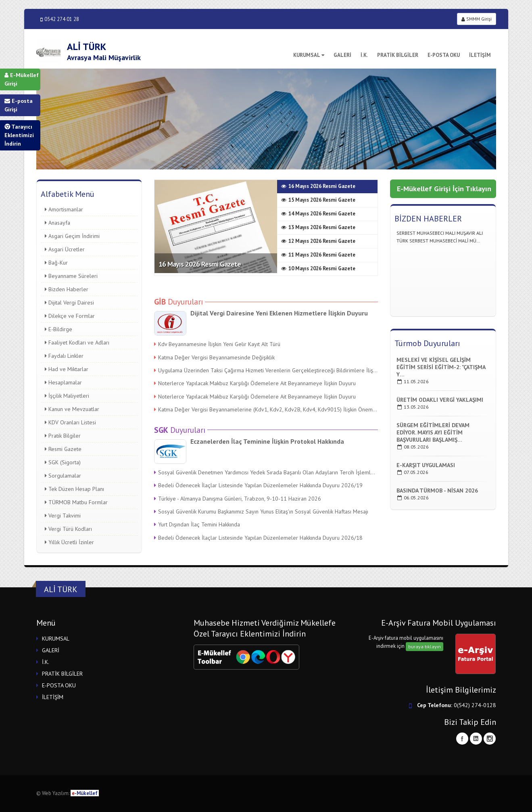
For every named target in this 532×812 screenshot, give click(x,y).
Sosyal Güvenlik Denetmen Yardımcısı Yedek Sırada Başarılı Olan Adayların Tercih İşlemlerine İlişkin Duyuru (266, 472)
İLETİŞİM (480, 55)
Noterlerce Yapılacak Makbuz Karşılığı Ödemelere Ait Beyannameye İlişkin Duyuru (255, 383)
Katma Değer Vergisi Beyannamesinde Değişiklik (214, 357)
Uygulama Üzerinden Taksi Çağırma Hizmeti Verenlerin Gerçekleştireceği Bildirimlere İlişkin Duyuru (266, 370)
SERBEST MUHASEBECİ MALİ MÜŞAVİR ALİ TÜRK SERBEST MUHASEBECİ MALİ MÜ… (440, 240)
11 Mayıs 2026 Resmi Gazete (318, 255)
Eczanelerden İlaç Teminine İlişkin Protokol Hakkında (267, 441)
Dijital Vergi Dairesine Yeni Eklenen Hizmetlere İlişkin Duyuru (279, 313)
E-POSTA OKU (444, 55)
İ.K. (364, 55)
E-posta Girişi (19, 105)
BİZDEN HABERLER (428, 219)
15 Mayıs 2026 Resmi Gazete (318, 200)
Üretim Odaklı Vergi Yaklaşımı (440, 400)
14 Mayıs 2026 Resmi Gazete (318, 214)
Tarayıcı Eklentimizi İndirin (19, 135)
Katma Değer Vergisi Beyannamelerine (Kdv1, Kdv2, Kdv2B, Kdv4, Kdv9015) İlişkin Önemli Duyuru (266, 409)
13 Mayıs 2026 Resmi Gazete (318, 227)
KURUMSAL (309, 55)
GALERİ (342, 55)
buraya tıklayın (425, 646)
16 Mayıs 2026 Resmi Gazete (200, 264)
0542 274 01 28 (60, 19)
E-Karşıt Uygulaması (426, 465)
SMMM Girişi (477, 19)
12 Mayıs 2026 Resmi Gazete (318, 241)
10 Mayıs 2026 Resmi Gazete (318, 268)
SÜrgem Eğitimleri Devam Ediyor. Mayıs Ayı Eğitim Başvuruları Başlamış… (433, 432)
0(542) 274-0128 (475, 705)
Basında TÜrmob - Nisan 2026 (437, 491)
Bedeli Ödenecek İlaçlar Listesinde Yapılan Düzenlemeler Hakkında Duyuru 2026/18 (258, 538)
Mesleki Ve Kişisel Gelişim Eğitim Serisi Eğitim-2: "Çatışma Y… (441, 367)
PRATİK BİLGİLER (398, 55)
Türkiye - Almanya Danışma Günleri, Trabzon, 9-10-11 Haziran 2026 (238, 499)
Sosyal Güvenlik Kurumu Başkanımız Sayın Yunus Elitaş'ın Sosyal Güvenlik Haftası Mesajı (261, 511)
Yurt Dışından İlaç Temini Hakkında (197, 524)
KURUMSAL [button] (56, 639)
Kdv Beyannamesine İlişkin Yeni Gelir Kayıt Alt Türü (217, 344)
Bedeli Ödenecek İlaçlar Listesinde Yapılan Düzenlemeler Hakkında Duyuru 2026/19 (258, 485)
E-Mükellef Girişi (22, 79)
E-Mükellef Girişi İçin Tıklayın (444, 189)
